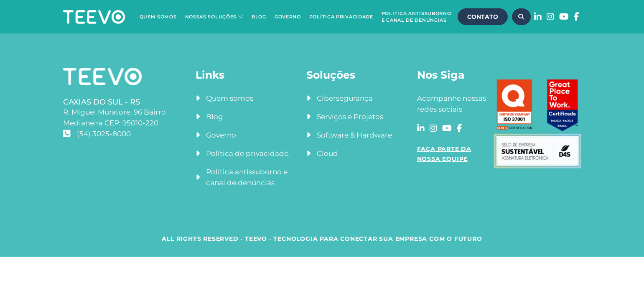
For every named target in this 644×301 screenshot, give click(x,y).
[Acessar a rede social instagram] (550, 17)
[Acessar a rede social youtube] (564, 17)
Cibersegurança (345, 98)
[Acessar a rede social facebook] (577, 17)
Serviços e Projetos (350, 117)
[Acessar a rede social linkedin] (538, 17)
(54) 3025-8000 (97, 134)
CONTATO (483, 17)
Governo (288, 17)
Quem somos (230, 98)
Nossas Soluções (211, 17)
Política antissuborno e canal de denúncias (247, 177)
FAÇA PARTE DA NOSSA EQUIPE (444, 154)
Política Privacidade (341, 17)
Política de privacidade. (248, 153)
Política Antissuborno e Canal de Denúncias (416, 17)
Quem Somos (158, 17)
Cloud (327, 153)
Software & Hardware (354, 135)
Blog (259, 17)
